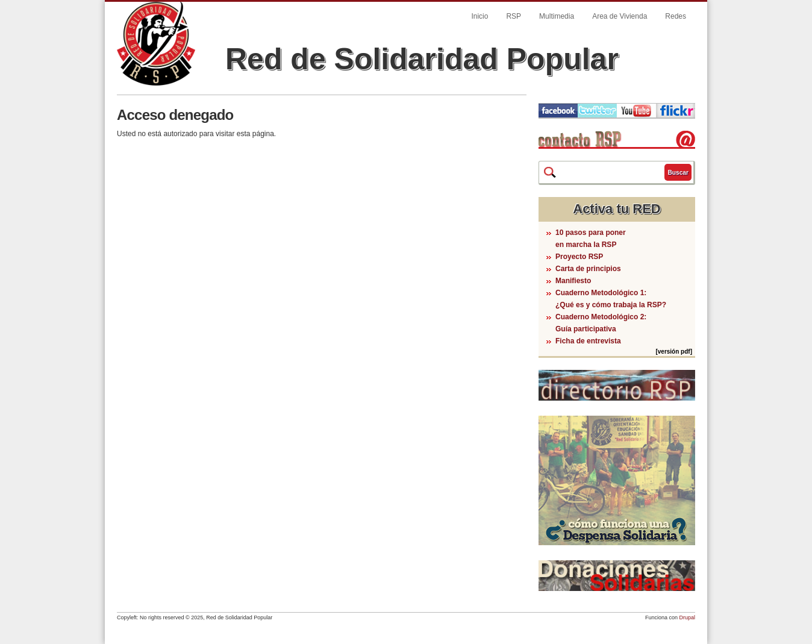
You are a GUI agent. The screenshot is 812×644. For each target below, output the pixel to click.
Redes (676, 16)
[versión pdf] (674, 352)
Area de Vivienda (620, 16)
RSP (514, 16)
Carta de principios (588, 269)
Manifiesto (573, 281)
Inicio (479, 16)
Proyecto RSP (579, 257)
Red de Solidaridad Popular (422, 59)
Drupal (687, 617)
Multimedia (557, 16)
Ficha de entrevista (588, 341)
